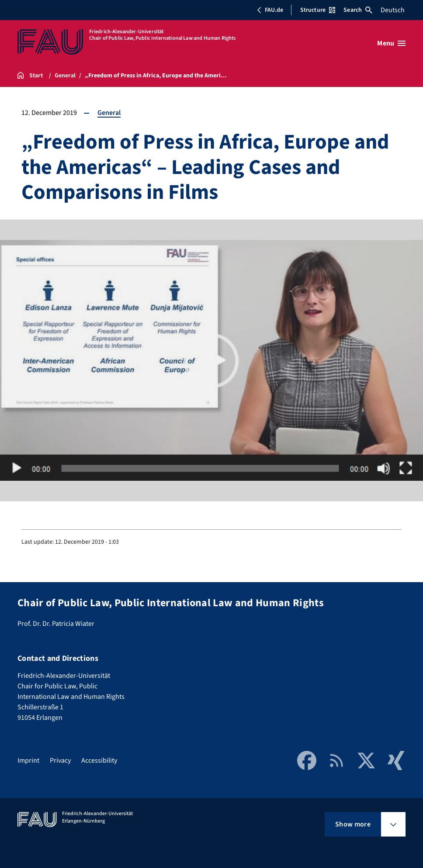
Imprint (28, 760)
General (109, 113)
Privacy (60, 760)
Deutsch (393, 10)
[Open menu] (391, 43)
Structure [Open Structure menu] (318, 10)
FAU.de (270, 10)
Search (358, 10)
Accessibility (99, 760)
